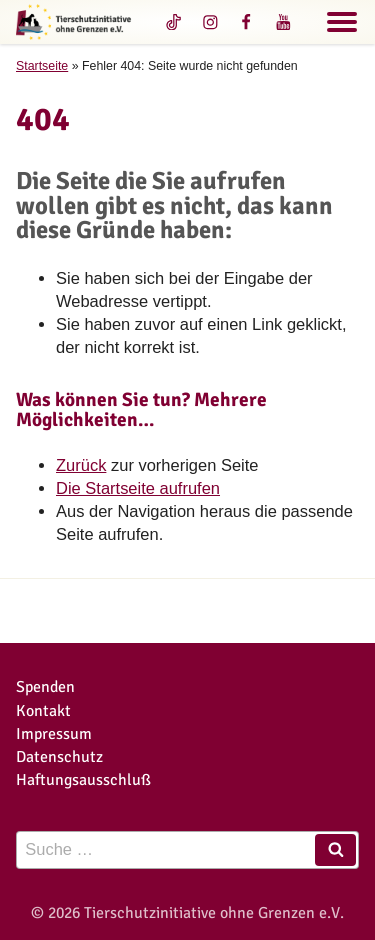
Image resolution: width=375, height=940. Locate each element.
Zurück (81, 465)
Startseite (42, 66)
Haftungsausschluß (83, 779)
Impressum (54, 733)
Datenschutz (59, 756)
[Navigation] (342, 25)
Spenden (45, 686)
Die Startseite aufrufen (138, 488)
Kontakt (43, 710)
